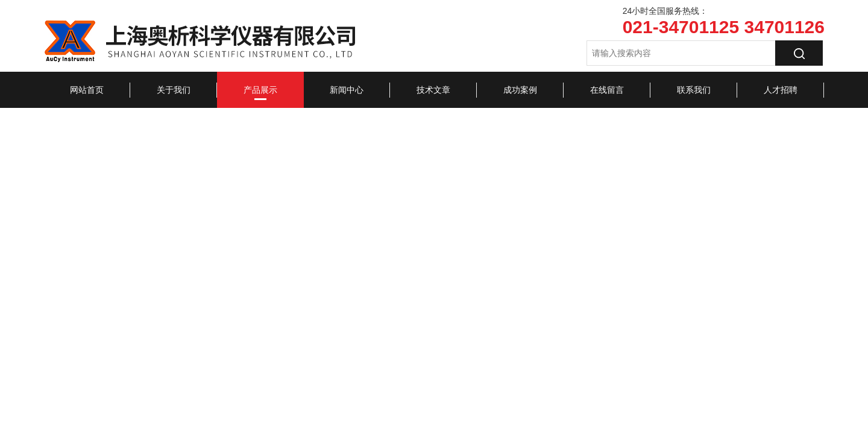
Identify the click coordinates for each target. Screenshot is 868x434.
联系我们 (694, 90)
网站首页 (87, 90)
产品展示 (260, 90)
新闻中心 (347, 90)
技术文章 (433, 90)
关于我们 (174, 90)
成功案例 (520, 90)
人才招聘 (781, 90)
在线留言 (607, 90)
